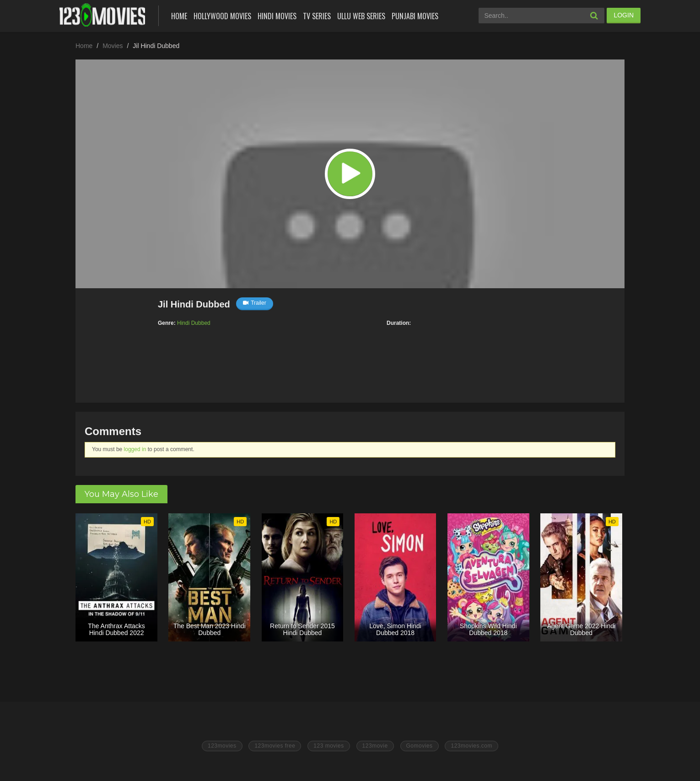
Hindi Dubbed (194, 323)
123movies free (275, 746)
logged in (135, 449)
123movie (375, 746)
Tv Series (317, 16)
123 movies (328, 746)
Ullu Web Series (361, 16)
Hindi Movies (277, 16)
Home (179, 16)
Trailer (255, 303)
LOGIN (624, 15)
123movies (222, 746)
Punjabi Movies (415, 16)
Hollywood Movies (222, 16)
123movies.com (471, 746)
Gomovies (420, 746)
